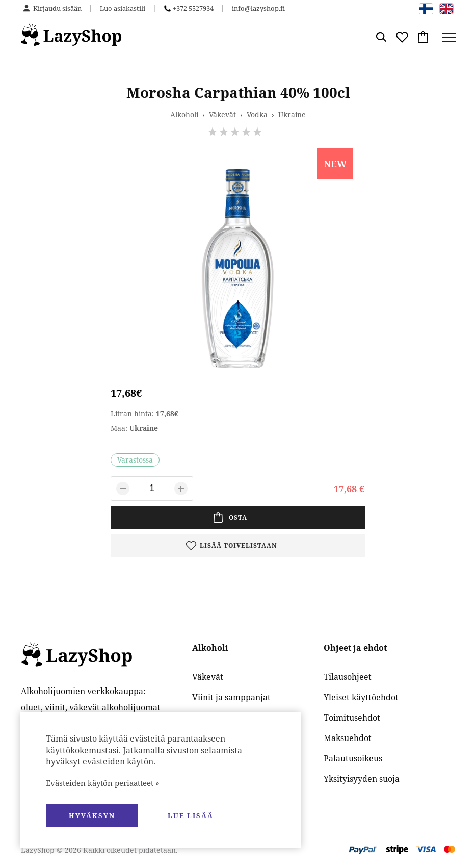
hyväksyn (92, 815)
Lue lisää (191, 815)
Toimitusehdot (352, 718)
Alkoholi (184, 114)
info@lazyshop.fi (258, 8)
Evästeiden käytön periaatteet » (103, 783)
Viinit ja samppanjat (231, 697)
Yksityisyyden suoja (362, 779)
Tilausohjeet (348, 677)
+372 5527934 (193, 8)
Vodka (257, 114)
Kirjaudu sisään (57, 8)
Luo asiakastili (123, 8)
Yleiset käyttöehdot (361, 697)
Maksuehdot (348, 738)
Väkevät (222, 114)
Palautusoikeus (353, 758)
